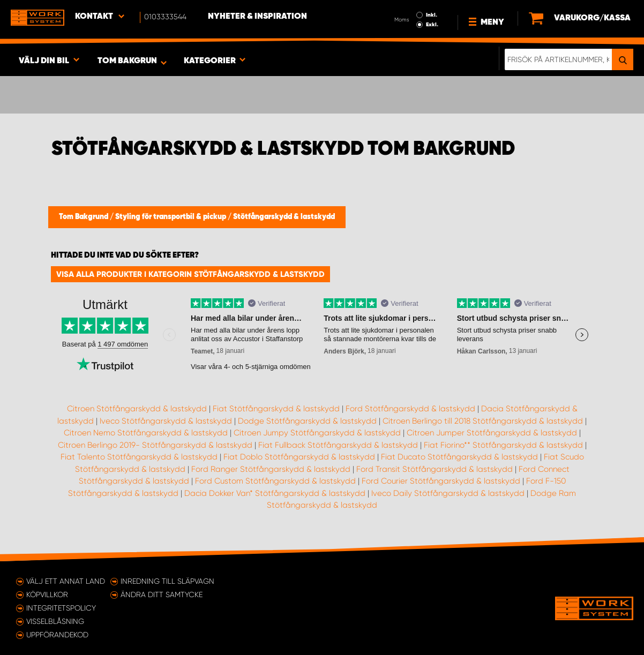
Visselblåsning (55, 621)
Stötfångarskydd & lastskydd (284, 217)
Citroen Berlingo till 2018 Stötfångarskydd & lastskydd (483, 421)
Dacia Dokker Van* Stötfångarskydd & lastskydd (275, 493)
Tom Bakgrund (84, 217)
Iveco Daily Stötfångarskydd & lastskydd (448, 493)
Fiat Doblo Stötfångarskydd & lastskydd (299, 457)
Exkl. (432, 25)
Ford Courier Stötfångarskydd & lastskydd (441, 481)
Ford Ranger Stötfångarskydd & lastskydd (271, 469)
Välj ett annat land (66, 581)
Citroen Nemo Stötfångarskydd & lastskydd (146, 433)
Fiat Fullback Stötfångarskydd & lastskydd (338, 445)
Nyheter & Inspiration (257, 17)
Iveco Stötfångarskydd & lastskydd (166, 421)
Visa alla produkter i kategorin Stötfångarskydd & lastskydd (190, 274)
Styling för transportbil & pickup (171, 217)
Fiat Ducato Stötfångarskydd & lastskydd (459, 457)
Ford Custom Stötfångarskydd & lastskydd (275, 481)
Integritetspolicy (61, 608)
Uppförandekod (57, 635)
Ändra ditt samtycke (162, 594)
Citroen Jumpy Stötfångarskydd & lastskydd (317, 433)
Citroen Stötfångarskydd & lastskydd (137, 409)
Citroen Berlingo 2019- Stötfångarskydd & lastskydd (155, 445)
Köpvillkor (47, 594)
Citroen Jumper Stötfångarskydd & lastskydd (492, 433)
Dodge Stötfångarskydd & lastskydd (307, 421)
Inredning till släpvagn (167, 581)
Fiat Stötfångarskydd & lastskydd (276, 409)
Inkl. (432, 15)
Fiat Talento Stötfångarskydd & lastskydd (139, 457)
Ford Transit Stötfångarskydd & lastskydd (435, 469)
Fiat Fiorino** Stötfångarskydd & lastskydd (503, 445)
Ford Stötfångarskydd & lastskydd (410, 409)
